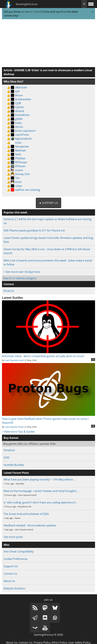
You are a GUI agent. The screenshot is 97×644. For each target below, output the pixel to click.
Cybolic (20, 107)
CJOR (18, 103)
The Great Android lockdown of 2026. (27, 514)
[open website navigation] (91, 4)
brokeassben (23, 99)
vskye (18, 186)
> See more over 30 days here (22, 272)
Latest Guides (12, 298)
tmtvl (18, 182)
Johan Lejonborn (25, 131)
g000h (19, 119)
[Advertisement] (48, 43)
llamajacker (22, 146)
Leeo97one (22, 135)
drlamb (20, 111)
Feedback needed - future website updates (30, 525)
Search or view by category (20, 278)
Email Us (9, 291)
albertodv (21, 87)
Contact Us (10, 574)
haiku (18, 123)
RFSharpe (21, 162)
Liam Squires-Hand (14, 360)
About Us (9, 581)
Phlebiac (20, 158)
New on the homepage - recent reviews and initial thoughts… (41, 491)
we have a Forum (31, 12)
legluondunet (23, 139)
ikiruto (19, 127)
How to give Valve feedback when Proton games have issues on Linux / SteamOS (48, 419)
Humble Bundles (14, 465)
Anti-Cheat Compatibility (19, 551)
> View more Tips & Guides (18, 432)
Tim (17, 178)
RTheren (20, 166)
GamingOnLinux (27, 4)
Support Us (11, 566)
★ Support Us (48, 203)
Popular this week (15, 212)
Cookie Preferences (16, 559)
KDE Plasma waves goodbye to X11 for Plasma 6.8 (34, 230)
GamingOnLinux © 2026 (48, 635)
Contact (9, 284)
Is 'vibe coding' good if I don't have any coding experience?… (41, 502)
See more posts (13, 537)
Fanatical (9, 450)
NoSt (18, 154)
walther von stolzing (28, 190)
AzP (17, 91)
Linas (18, 143)
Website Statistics (15, 588)
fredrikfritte (22, 115)
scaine (19, 170)
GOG (7, 457)
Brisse (19, 95)
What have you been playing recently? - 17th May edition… (39, 479)
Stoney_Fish (22, 174)
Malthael (20, 150)
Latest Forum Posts (16, 473)
